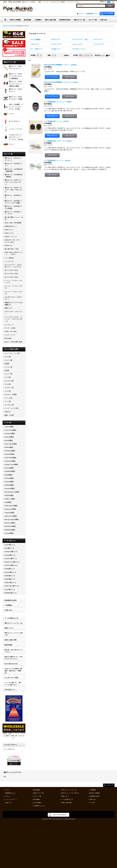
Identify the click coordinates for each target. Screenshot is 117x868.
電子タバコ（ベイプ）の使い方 (14, 634)
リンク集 (92, 803)
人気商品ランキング (39, 806)
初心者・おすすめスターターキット (14, 651)
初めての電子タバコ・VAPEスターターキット (14, 658)
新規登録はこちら (92, 14)
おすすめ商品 (37, 803)
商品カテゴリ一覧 (39, 793)
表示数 (33, 55)
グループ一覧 (37, 796)
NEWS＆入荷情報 (94, 793)
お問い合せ (8, 610)
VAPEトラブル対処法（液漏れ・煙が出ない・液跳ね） (13, 671)
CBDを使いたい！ (11, 690)
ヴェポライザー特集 (11, 678)
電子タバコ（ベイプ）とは (14, 623)
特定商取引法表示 (11, 600)
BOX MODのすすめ (11, 664)
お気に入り (9, 803)
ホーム (7, 790)
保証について (9, 628)
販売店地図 (8, 645)
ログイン (81, 14)
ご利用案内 (8, 605)
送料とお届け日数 (11, 640)
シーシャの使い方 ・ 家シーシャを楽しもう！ (13, 684)
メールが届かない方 (11, 618)
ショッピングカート (11, 799)
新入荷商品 (37, 799)
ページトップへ (110, 785)
